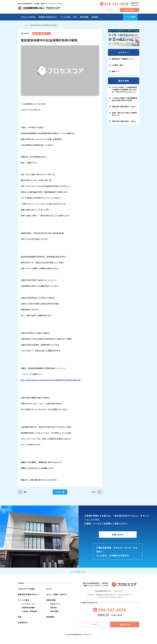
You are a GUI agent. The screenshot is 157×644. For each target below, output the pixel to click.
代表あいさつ (55, 604)
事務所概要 (54, 611)
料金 (75, 17)
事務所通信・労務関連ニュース (42, 34)
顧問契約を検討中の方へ (48, 17)
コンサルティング (28, 604)
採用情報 (95, 17)
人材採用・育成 (117, 65)
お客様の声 (23, 622)
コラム (49, 589)
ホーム (27, 25)
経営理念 (54, 608)
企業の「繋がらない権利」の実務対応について (124, 114)
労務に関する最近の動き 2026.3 (124, 121)
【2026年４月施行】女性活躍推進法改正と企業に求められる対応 (125, 99)
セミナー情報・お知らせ (57, 594)
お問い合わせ (130, 10)
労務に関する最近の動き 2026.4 (124, 106)
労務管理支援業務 (29, 608)
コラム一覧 (60, 492)
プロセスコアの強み (28, 17)
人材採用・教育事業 (29, 611)
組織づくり (116, 71)
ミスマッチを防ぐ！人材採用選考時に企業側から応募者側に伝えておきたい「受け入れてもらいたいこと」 (124, 90)
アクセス (110, 10)
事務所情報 (84, 17)
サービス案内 (24, 600)
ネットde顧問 (130, 17)
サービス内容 (65, 17)
